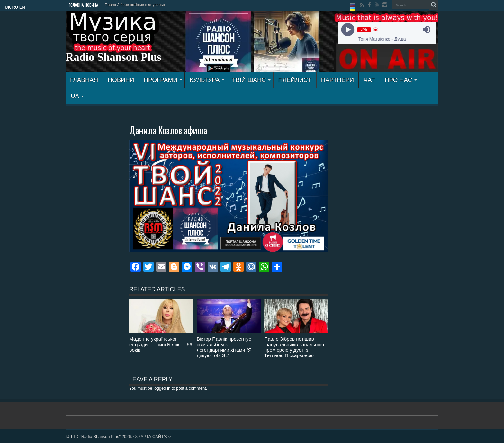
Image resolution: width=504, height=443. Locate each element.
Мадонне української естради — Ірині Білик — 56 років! (161, 344)
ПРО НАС (401, 80)
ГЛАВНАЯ (84, 80)
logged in (162, 388)
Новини (121, 80)
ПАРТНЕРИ (337, 80)
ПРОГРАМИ (163, 80)
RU (15, 7)
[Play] (348, 30)
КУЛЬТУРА (207, 80)
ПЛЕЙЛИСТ (295, 80)
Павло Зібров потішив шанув (131, 5)
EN (22, 7)
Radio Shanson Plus (113, 57)
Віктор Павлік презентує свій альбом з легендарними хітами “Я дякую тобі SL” (224, 347)
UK (8, 7)
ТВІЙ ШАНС (251, 80)
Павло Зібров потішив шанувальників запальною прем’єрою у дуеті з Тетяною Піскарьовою (294, 347)
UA (77, 96)
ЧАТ (369, 80)
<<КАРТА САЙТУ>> (152, 436)
